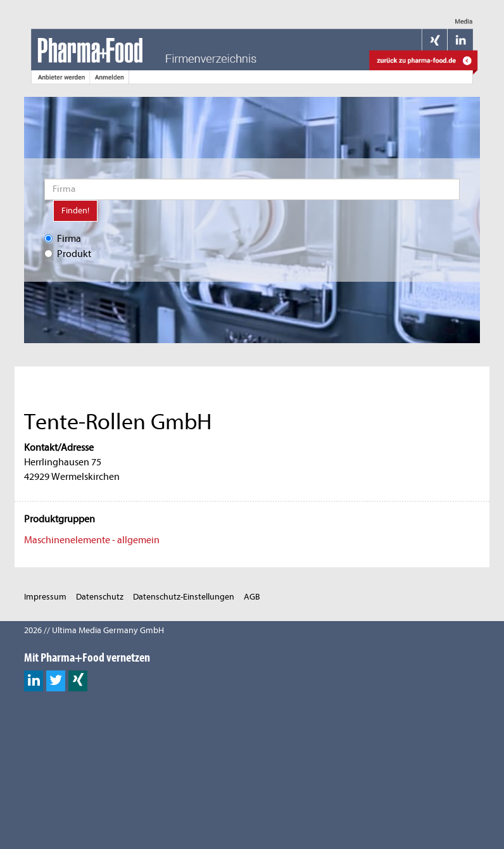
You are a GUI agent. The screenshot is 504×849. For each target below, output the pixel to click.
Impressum (45, 597)
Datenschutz (100, 597)
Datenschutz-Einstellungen (184, 597)
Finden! (75, 211)
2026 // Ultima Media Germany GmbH (94, 630)
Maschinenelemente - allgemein (92, 540)
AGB (252, 597)
